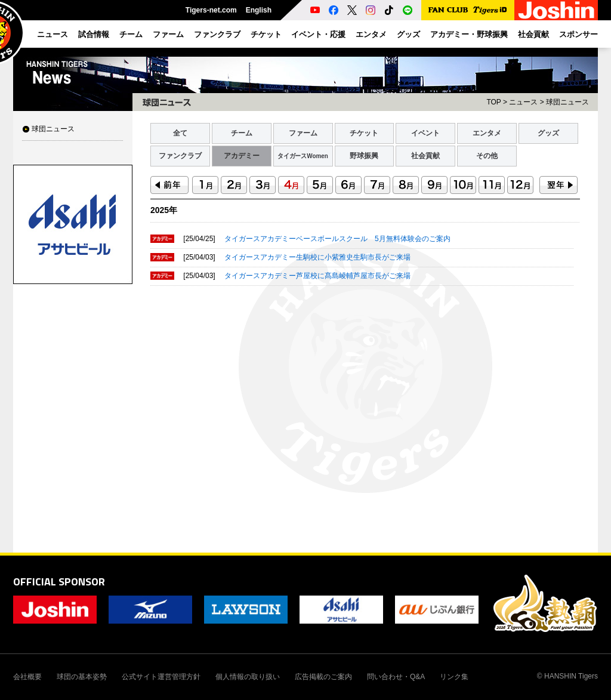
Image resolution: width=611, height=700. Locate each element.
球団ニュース (53, 129)
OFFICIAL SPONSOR (59, 582)
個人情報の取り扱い (248, 677)
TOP (493, 102)
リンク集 (454, 677)
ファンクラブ (180, 156)
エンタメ (487, 133)
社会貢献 (425, 156)
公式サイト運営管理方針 (161, 677)
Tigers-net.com (211, 10)
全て (180, 133)
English (259, 10)
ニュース (523, 102)
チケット (364, 133)
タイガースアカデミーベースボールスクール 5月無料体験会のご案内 (337, 239)
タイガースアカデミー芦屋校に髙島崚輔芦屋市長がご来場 (317, 276)
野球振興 (364, 156)
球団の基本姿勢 (82, 677)
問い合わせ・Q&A (396, 677)
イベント (425, 133)
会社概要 (27, 677)
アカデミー (242, 156)
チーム (242, 133)
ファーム (303, 133)
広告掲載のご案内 (323, 677)
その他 (487, 156)
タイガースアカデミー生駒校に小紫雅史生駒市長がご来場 (317, 257)
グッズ (548, 133)
